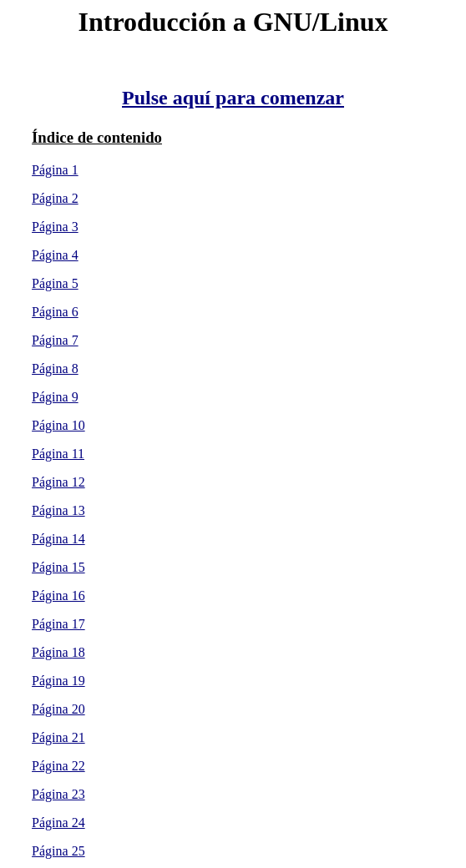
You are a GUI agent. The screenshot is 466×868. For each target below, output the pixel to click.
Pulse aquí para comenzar (233, 98)
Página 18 (58, 652)
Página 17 (58, 624)
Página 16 (58, 595)
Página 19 (58, 681)
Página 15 (58, 567)
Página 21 (58, 737)
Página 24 (58, 823)
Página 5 (55, 283)
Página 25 (58, 851)
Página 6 (55, 312)
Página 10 (58, 425)
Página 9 (55, 397)
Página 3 (55, 227)
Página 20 (58, 709)
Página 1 (55, 170)
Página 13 (58, 510)
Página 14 (58, 539)
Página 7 (55, 340)
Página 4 (55, 255)
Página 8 (55, 368)
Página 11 (58, 454)
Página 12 (58, 482)
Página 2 (55, 198)
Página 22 (58, 766)
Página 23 (58, 794)
